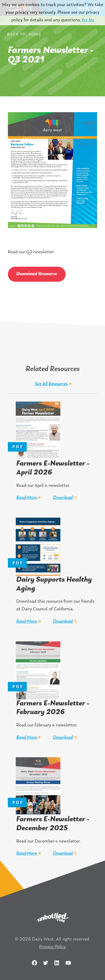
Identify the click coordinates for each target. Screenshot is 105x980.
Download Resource (37, 274)
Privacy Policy (52, 947)
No (91, 20)
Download (63, 498)
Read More (27, 498)
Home (35, 35)
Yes (84, 20)
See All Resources (51, 384)
